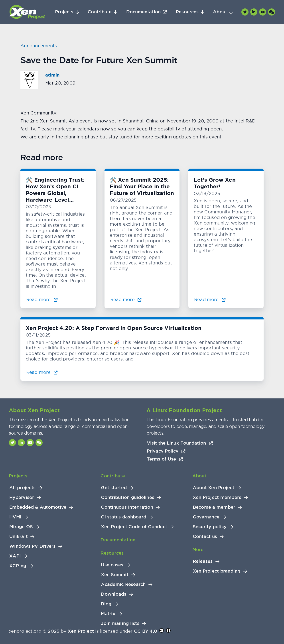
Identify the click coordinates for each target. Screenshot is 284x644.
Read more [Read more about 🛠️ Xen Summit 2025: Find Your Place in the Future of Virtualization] (126, 299)
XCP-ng (18, 566)
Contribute (100, 12)
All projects (22, 488)
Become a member (214, 507)
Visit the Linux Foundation (180, 443)
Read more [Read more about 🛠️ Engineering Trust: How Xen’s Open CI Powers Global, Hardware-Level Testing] (42, 299)
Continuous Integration (127, 507)
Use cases (112, 565)
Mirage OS (21, 527)
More (198, 549)
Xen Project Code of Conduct (134, 527)
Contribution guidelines (128, 497)
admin (52, 75)
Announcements (39, 46)
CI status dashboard (124, 517)
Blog (106, 604)
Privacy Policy (166, 451)
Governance (206, 517)
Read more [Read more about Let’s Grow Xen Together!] (210, 299)
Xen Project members (217, 497)
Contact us (205, 537)
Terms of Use (165, 459)
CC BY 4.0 (146, 631)
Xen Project (81, 631)
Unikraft (19, 537)
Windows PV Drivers (33, 546)
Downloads (114, 594)
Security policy (210, 527)
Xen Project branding (217, 571)
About (220, 12)
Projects (64, 12)
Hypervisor (22, 497)
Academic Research (123, 584)
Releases (203, 561)
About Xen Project (214, 488)
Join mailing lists (120, 623)
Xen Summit (115, 575)
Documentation (143, 12)
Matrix (108, 614)
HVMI (15, 517)
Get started (114, 488)
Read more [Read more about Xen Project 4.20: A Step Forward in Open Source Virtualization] (42, 372)
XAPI (15, 556)
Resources (187, 12)
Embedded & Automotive (38, 507)
